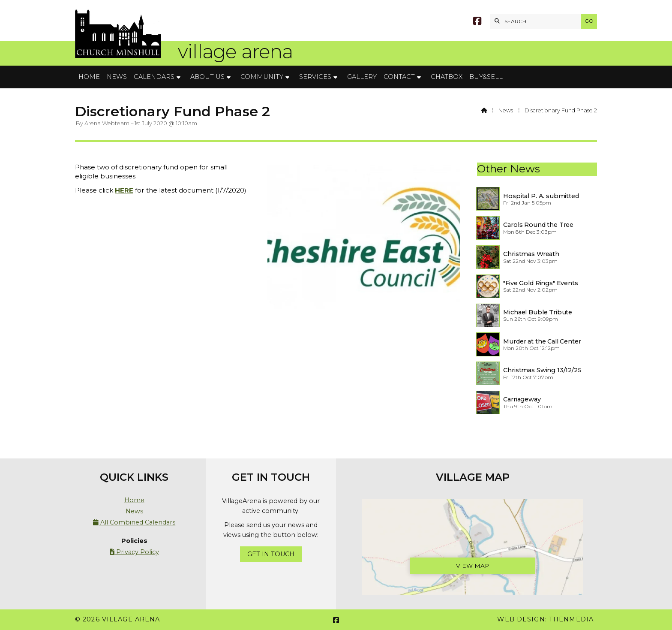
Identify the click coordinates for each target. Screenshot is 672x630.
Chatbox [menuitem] (447, 77)
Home (134, 500)
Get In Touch (271, 554)
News (506, 110)
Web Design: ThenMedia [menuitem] (545, 619)
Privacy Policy (134, 552)
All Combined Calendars (134, 522)
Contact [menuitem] (399, 77)
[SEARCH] (538, 21)
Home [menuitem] (89, 77)
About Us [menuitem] (207, 77)
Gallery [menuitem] (362, 77)
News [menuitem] (117, 77)
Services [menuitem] (315, 77)
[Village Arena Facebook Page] (477, 22)
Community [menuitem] (262, 77)
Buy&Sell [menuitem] (486, 77)
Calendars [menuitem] (154, 77)
